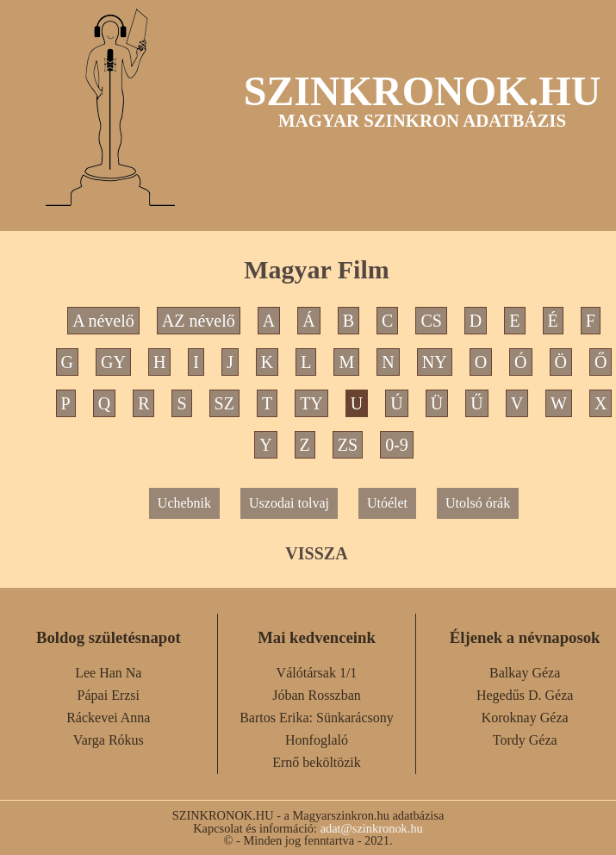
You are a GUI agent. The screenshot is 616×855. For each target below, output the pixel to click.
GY (113, 362)
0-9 (397, 445)
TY (311, 403)
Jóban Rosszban (317, 695)
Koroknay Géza (525, 718)
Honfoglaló (317, 740)
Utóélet (387, 503)
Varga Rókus (109, 740)
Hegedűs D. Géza (525, 695)
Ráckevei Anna (108, 718)
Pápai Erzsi (109, 695)
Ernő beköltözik (317, 762)
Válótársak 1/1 (317, 673)
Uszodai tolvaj (289, 503)
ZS (348, 445)
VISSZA (316, 553)
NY (435, 362)
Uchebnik (184, 503)
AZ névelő (199, 321)
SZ (224, 403)
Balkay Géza (525, 673)
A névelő (103, 321)
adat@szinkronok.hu (372, 828)
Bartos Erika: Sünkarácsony (317, 718)
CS (431, 321)
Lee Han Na (108, 673)
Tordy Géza (525, 740)
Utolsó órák (478, 503)
